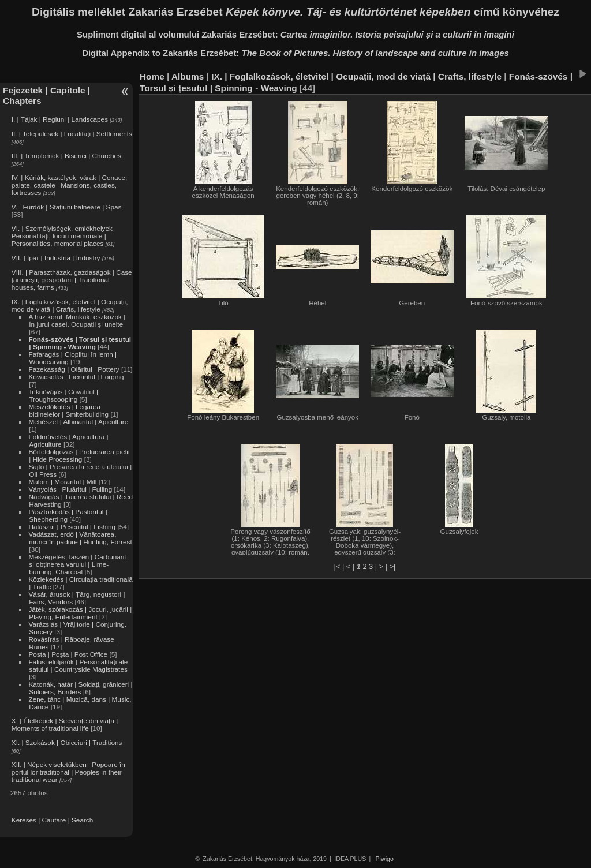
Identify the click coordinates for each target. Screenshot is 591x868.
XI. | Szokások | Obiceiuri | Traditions (67, 742)
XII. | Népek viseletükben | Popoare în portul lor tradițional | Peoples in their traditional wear (68, 772)
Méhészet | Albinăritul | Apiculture (78, 422)
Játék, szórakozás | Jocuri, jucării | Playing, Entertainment (80, 613)
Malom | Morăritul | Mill (62, 482)
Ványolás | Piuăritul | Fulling (70, 489)
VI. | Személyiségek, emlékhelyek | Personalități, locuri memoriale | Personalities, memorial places (64, 236)
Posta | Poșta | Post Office (68, 654)
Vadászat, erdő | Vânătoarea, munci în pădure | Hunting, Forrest (80, 538)
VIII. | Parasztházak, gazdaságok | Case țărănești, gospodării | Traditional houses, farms (72, 280)
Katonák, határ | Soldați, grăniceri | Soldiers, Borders (80, 688)
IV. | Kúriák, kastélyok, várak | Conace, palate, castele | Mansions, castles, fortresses (70, 185)
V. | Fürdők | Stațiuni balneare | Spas (67, 207)
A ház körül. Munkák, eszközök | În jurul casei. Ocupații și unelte (77, 320)
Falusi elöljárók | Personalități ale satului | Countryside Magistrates (78, 665)
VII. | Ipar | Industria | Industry (56, 258)
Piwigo (385, 859)
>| (393, 566)
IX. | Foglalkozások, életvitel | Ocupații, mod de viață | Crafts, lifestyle (70, 305)
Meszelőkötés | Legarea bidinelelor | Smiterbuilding (68, 410)
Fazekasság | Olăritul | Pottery (74, 369)
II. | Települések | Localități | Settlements (72, 134)
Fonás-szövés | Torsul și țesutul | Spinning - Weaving (80, 343)
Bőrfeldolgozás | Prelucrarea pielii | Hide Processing (79, 455)
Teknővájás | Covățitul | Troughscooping (63, 395)
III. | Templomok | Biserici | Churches (66, 156)
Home (152, 76)
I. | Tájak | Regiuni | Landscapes (60, 119)
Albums (188, 76)
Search (82, 820)
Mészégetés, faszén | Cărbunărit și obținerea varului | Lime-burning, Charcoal (77, 564)
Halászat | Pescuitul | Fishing (72, 527)
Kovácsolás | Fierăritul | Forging (76, 377)
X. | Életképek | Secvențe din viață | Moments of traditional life (65, 724)
